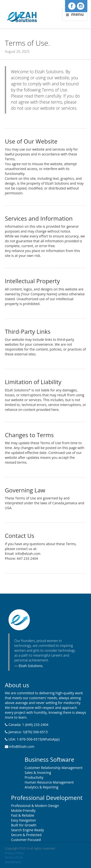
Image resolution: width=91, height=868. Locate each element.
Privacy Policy (14, 853)
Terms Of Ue (14, 857)
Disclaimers (13, 862)
